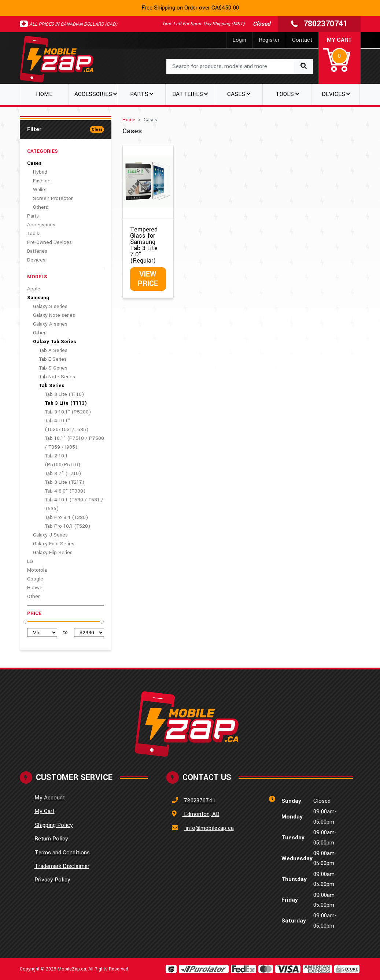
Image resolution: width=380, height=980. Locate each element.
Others (40, 207)
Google (35, 579)
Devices (36, 260)
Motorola (37, 570)
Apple (34, 289)
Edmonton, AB (201, 814)
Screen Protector (53, 198)
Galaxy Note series (54, 315)
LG (30, 561)
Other (39, 333)
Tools (33, 233)
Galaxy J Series (50, 535)
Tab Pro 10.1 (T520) (67, 526)
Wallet (40, 190)
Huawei (35, 588)
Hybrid (40, 172)
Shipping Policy (54, 825)
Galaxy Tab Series (54, 341)
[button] (340, 55)
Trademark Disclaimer (62, 866)
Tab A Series (53, 350)
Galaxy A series (50, 324)
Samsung (38, 298)
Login (239, 40)
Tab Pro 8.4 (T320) (66, 517)
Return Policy (51, 839)
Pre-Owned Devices (49, 242)
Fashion (42, 181)
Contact (302, 40)
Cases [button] (236, 94)
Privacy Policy (52, 880)
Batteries (37, 251)
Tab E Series (53, 359)
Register (269, 40)
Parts (33, 216)
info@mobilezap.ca (209, 828)
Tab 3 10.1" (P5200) (68, 412)
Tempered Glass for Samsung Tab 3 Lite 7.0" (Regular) (144, 245)
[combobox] (240, 66)
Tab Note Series (57, 377)
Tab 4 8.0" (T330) (65, 491)
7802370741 (200, 801)
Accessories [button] (93, 94)
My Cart (45, 811)
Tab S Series (53, 368)
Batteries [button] (188, 94)
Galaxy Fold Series (54, 544)
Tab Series (51, 385)
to (65, 632)
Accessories (41, 225)
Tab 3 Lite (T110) (64, 394)
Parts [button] (139, 94)
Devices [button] (333, 94)
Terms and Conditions (62, 853)
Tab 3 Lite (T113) (66, 403)
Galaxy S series (50, 306)
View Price (148, 279)
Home (44, 94)
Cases (34, 163)
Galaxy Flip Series (53, 552)
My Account (50, 798)
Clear (97, 129)
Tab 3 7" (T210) (63, 473)
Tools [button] (285, 94)
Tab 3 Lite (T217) (64, 482)
